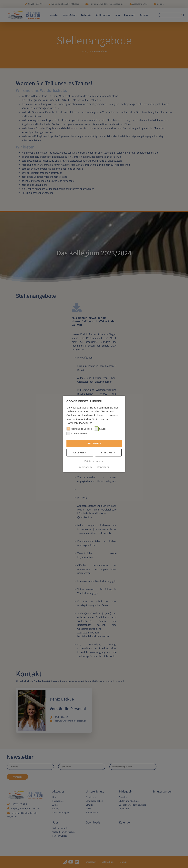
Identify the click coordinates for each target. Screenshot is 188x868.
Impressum (85, 467)
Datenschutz (102, 467)
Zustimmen (94, 443)
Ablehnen (80, 453)
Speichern (108, 453)
